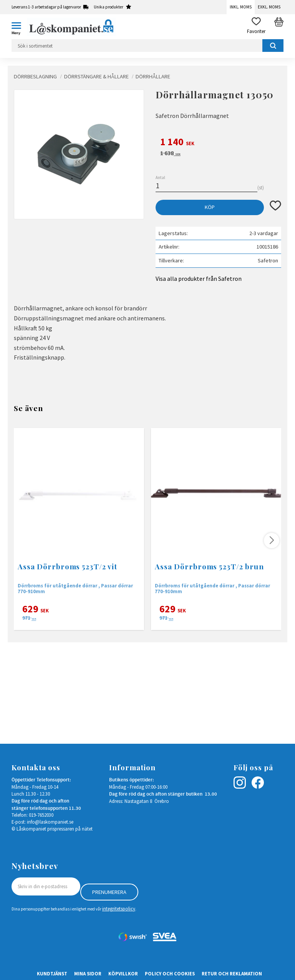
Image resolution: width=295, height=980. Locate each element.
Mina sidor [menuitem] (88, 973)
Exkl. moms (269, 7)
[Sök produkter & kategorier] (147, 46)
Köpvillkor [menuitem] (123, 973)
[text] (218, 143)
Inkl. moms (241, 7)
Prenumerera (109, 892)
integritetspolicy (119, 909)
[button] (19, 27)
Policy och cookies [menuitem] (170, 973)
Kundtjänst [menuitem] (52, 973)
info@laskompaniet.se (50, 822)
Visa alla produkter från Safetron (199, 279)
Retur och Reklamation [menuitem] (232, 973)
